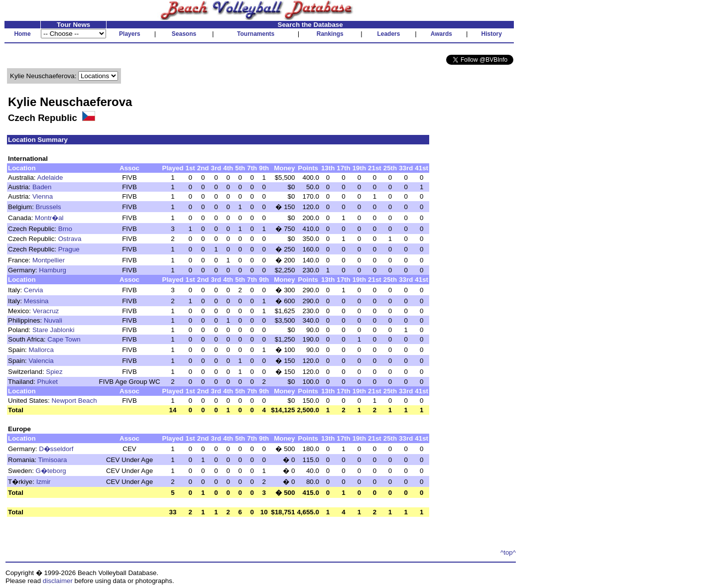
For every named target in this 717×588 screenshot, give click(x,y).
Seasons (184, 34)
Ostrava (70, 239)
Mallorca (41, 350)
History (492, 34)
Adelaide (50, 177)
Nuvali (53, 320)
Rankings (330, 34)
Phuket (48, 382)
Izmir (44, 482)
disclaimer (58, 581)
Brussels (49, 207)
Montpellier (49, 260)
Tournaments (256, 34)
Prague (69, 249)
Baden (42, 187)
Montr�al (49, 218)
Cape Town (64, 339)
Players (130, 34)
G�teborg (51, 471)
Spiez (54, 372)
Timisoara (53, 460)
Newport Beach (74, 401)
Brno (65, 229)
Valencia (41, 361)
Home (22, 34)
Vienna (43, 196)
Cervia (34, 290)
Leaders (388, 34)
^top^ (508, 552)
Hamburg (53, 270)
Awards (441, 34)
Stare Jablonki (53, 330)
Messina (36, 301)
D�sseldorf (56, 449)
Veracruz (46, 311)
